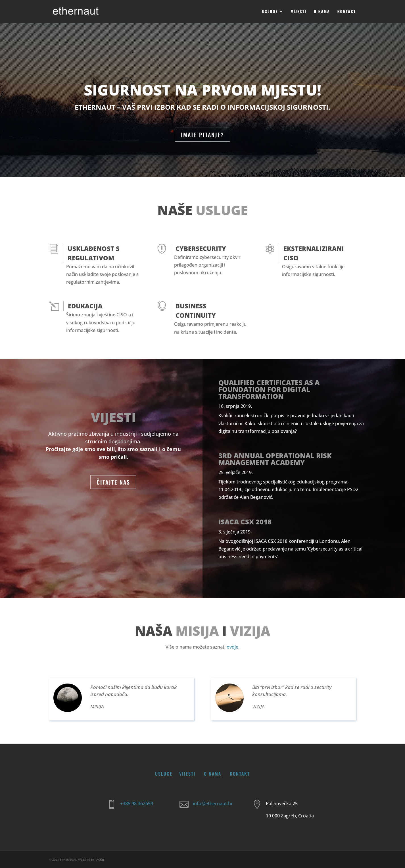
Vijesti (299, 12)
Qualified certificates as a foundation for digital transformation (269, 389)
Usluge (270, 12)
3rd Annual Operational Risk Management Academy (275, 459)
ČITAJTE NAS (113, 482)
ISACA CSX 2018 (245, 522)
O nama (322, 12)
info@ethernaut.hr (213, 803)
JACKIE (100, 859)
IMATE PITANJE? (202, 135)
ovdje (232, 647)
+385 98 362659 (137, 803)
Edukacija (85, 306)
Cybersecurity (201, 248)
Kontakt (347, 12)
